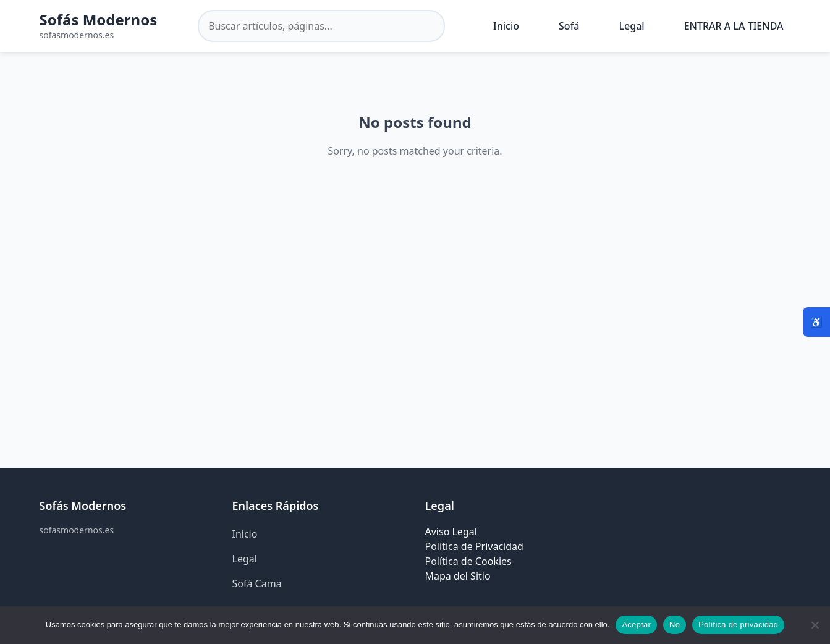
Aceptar (636, 625)
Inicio (506, 26)
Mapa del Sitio (458, 576)
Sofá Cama (257, 583)
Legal (632, 26)
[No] (815, 625)
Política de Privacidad (474, 546)
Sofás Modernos (99, 19)
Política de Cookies (468, 561)
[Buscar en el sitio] (321, 26)
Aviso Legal (451, 532)
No (675, 625)
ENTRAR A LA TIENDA (734, 26)
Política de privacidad (738, 625)
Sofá (569, 26)
